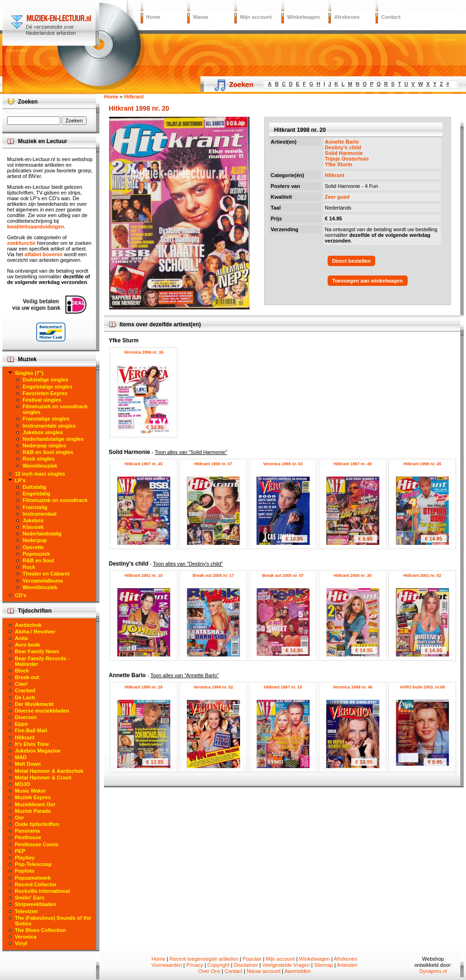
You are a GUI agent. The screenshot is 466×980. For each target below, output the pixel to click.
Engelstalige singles (48, 387)
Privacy (195, 965)
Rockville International (43, 891)
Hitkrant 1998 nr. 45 (422, 464)
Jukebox (33, 520)
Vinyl (21, 943)
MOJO (23, 784)
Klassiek (33, 527)
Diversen (26, 717)
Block (22, 671)
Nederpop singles (44, 445)
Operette (33, 547)
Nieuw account (264, 971)
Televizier (27, 911)
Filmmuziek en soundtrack (55, 500)
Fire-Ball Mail (31, 730)
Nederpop (35, 540)
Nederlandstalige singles (53, 439)
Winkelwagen (304, 17)
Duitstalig (34, 487)
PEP (20, 851)
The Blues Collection (41, 930)
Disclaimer (246, 965)
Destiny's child (343, 147)
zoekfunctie (21, 243)
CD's (21, 595)
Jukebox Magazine (38, 751)
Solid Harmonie (344, 153)
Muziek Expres (33, 797)
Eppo (22, 724)
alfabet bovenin (44, 254)
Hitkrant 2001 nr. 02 (422, 575)
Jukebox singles (43, 432)
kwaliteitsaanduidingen (36, 227)
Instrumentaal (40, 514)
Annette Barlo (342, 142)
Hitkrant (335, 175)
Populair (252, 959)
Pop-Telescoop (33, 864)
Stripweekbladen (36, 904)
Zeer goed (337, 197)
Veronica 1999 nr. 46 (353, 687)
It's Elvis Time (32, 744)
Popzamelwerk (33, 878)
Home (153, 17)
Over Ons (209, 971)
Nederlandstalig (42, 534)
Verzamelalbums (43, 581)
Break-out (27, 677)
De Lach (25, 697)
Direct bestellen (352, 261)
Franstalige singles (46, 419)
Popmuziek (36, 554)
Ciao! (22, 684)
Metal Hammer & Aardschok (49, 771)
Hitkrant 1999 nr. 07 (213, 464)
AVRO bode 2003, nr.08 (422, 687)
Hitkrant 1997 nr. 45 (144, 464)
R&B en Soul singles (48, 452)
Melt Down (28, 764)
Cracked (25, 690)
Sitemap (323, 965)
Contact (391, 17)
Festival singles (42, 400)
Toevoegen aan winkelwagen (368, 281)
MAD (21, 757)
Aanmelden (297, 971)
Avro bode (28, 645)
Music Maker (31, 791)
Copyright (219, 965)
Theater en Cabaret (46, 574)
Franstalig (35, 507)
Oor (20, 818)
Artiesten (347, 965)
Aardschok (28, 625)
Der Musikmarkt (35, 704)
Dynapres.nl (433, 971)
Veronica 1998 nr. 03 (283, 464)
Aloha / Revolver (35, 632)
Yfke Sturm (338, 164)
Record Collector (36, 884)
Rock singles (39, 459)
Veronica (26, 937)
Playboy (25, 858)
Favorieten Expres (45, 393)
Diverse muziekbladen (42, 711)
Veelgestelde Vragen (286, 965)
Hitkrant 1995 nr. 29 (144, 687)
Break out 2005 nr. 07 (283, 575)
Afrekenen (347, 17)
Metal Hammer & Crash (43, 778)
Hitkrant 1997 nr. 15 (283, 687)
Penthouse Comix (37, 844)
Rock (29, 567)
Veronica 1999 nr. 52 (213, 687)
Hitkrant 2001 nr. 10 (144, 575)
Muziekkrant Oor (35, 804)
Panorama (28, 831)
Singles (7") (29, 373)
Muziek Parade (33, 811)
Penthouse (28, 837)
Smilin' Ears (30, 898)
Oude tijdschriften (37, 824)
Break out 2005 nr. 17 (213, 575)
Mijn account (256, 17)
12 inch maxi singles (40, 474)
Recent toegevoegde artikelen (204, 959)
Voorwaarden (167, 965)
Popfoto (25, 871)
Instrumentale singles (49, 426)
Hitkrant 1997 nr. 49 (353, 464)
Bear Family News (37, 651)
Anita (22, 638)
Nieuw (201, 17)
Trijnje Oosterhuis (347, 159)
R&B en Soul (38, 560)
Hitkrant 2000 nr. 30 (353, 575)
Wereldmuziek (40, 466)
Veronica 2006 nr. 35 (144, 352)
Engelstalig (36, 494)
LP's (20, 480)
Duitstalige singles (45, 380)
